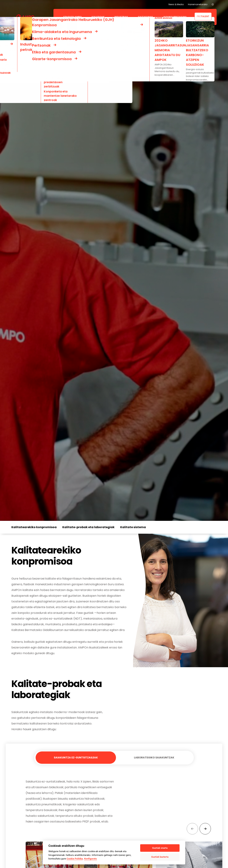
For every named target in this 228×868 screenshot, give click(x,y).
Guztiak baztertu (160, 857)
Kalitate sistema (133, 527)
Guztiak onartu (160, 848)
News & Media (176, 4)
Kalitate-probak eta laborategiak (88, 527)
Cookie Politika (75, 859)
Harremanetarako (198, 4)
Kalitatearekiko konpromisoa (34, 527)
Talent (203, 16)
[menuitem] (213, 4)
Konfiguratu (90, 859)
